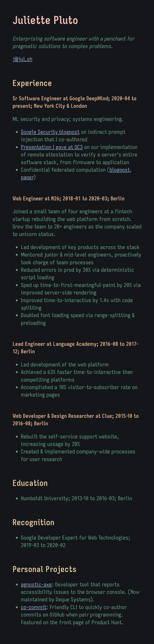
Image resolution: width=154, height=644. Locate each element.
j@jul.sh (22, 59)
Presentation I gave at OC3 (52, 147)
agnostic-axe (36, 584)
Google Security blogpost (50, 132)
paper (27, 177)
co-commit (34, 607)
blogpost (120, 170)
